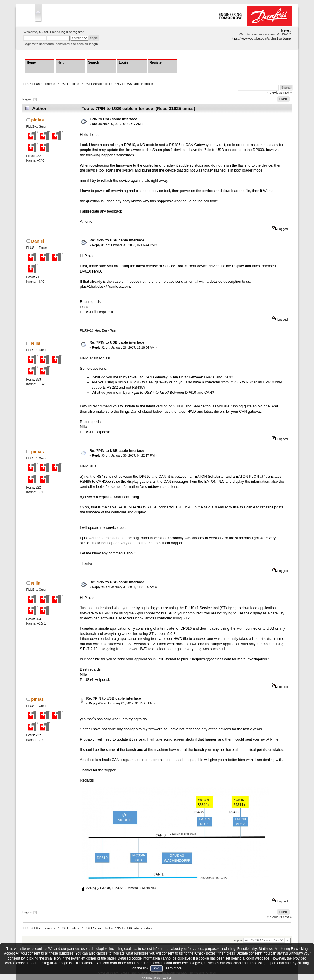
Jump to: (237, 940)
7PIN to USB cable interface (114, 119)
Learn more (173, 968)
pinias (37, 120)
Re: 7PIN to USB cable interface (117, 240)
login (64, 32)
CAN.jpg (89, 888)
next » (288, 917)
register (78, 32)
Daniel (38, 241)
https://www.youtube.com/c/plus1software (261, 38)
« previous (274, 917)
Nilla (36, 343)
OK (157, 968)
